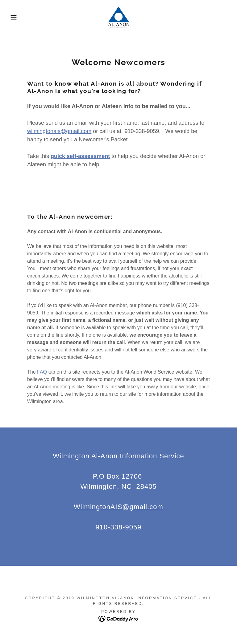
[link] (118, 17)
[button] (12, 17)
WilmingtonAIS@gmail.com (118, 507)
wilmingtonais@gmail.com (59, 131)
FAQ (42, 372)
